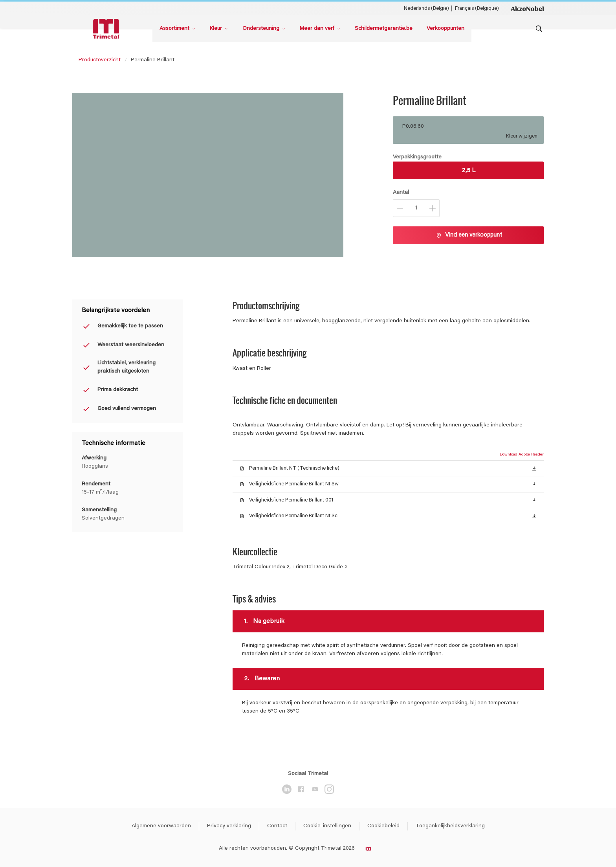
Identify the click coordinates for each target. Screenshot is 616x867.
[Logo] (108, 29)
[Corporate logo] (527, 8)
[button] (534, 468)
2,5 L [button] (468, 171)
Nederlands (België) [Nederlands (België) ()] (426, 8)
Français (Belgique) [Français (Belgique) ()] (477, 8)
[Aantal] (416, 208)
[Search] (539, 29)
